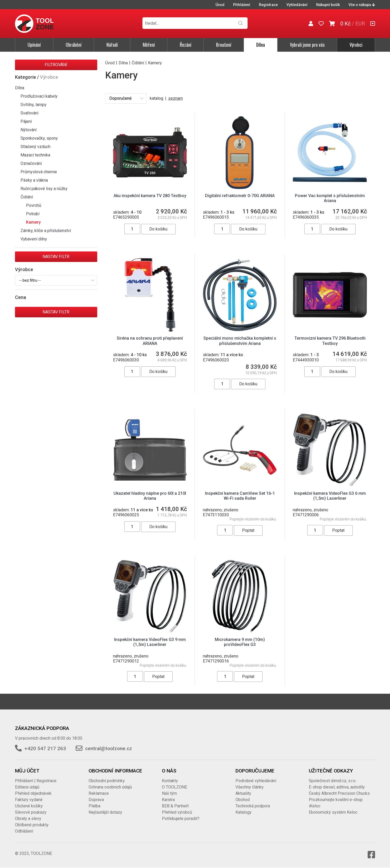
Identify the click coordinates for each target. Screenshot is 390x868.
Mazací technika (35, 155)
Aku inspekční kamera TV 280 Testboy (150, 196)
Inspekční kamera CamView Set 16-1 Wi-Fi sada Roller (240, 496)
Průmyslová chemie (39, 172)
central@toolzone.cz (109, 748)
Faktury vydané (29, 800)
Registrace (268, 5)
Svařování (29, 113)
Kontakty (170, 781)
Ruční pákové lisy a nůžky (44, 189)
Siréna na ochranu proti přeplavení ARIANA (150, 341)
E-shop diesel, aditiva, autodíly (337, 787)
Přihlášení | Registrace (36, 781)
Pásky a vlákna (34, 180)
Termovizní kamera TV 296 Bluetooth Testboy (330, 341)
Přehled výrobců (177, 812)
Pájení (26, 121)
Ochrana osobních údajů (110, 787)
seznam (176, 98)
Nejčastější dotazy (105, 812)
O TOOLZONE (175, 787)
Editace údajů (27, 787)
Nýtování (29, 130)
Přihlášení (242, 5)
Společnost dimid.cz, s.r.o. (333, 781)
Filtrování (56, 65)
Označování (31, 163)
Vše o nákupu (362, 5)
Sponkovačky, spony (39, 138)
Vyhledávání (297, 5)
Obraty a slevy (28, 819)
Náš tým (169, 793)
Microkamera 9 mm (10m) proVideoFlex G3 (240, 642)
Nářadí (112, 45)
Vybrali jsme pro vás (307, 45)
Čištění (27, 197)
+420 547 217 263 (45, 748)
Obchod (243, 800)
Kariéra (168, 800)
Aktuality (243, 793)
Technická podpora (253, 806)
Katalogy (243, 812)
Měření (149, 45)
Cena (20, 297)
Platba (94, 806)
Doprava (96, 800)
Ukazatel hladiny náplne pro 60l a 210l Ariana (150, 496)
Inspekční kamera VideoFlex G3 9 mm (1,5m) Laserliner (150, 642)
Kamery (33, 222)
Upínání (34, 45)
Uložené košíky (29, 806)
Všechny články (250, 787)
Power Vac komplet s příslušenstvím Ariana (330, 198)
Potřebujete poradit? (181, 819)
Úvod (220, 5)
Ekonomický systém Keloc (333, 812)
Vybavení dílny (34, 239)
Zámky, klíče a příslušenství (46, 231)
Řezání (186, 45)
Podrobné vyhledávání (256, 781)
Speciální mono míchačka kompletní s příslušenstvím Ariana (240, 341)
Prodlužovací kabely (39, 96)
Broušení (224, 45)
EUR (360, 24)
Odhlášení (24, 831)
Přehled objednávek (33, 793)
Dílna (261, 45)
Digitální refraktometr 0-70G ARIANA (240, 196)
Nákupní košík (328, 5)
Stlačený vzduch (35, 147)
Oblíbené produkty (32, 825)
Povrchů (34, 205)
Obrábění (74, 45)
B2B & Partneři (175, 806)
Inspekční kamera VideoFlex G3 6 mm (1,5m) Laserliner (330, 496)
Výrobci (356, 45)
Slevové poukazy (31, 812)
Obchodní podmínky (107, 781)
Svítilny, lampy (34, 105)
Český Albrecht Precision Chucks (339, 793)
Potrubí (33, 214)
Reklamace (99, 793)
